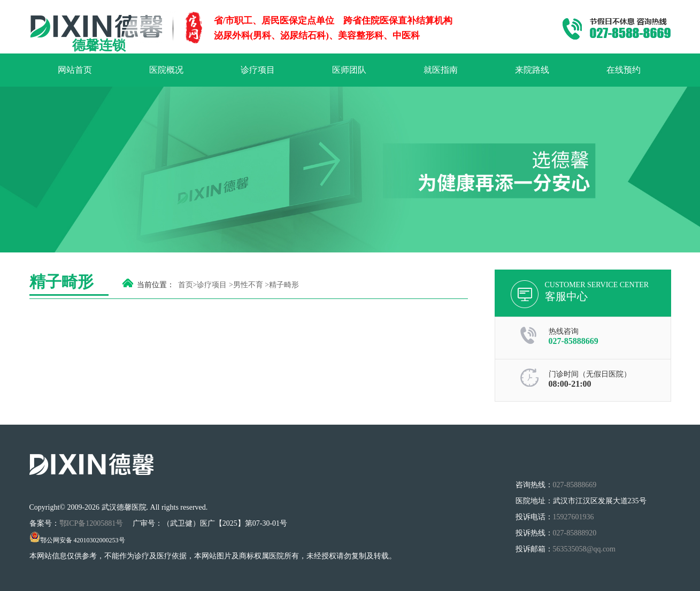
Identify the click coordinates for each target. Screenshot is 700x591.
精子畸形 (284, 285)
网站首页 (75, 70)
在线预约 (624, 70)
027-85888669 (574, 341)
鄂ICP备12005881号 (92, 523)
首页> (188, 285)
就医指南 (441, 70)
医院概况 (166, 70)
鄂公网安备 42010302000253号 (77, 540)
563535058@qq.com (584, 549)
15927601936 (574, 517)
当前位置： (156, 285)
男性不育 (248, 285)
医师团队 (349, 70)
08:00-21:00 (570, 384)
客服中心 (566, 296)
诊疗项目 (258, 70)
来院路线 (532, 70)
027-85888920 (575, 533)
